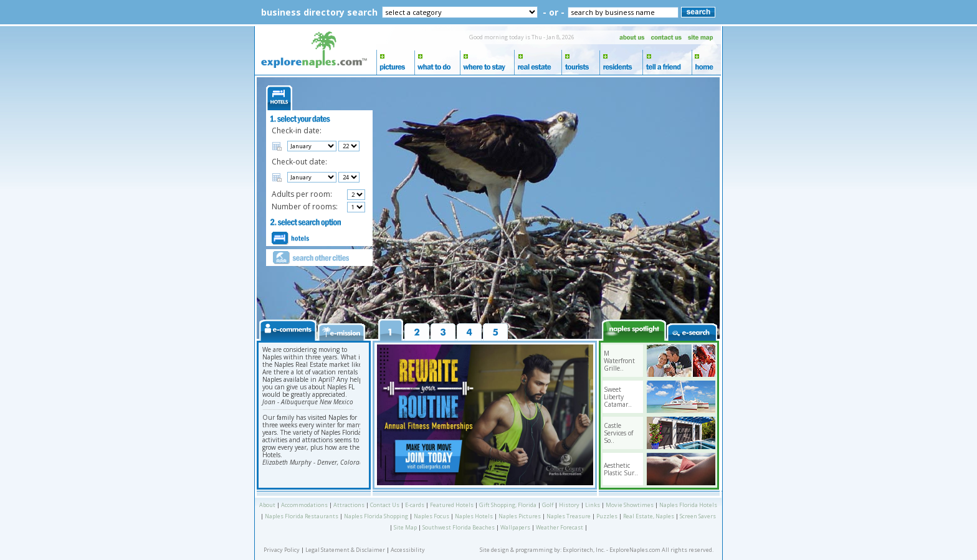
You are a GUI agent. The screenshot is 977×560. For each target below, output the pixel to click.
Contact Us (385, 505)
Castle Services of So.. (618, 433)
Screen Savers (698, 516)
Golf (548, 505)
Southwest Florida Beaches (459, 527)
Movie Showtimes (630, 505)
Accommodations (304, 505)
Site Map (405, 527)
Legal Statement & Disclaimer (345, 550)
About (267, 505)
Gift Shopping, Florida (508, 505)
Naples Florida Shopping (376, 516)
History (569, 505)
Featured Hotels (452, 505)
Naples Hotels (474, 516)
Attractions (349, 505)
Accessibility (408, 550)
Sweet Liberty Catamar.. (618, 397)
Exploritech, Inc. (584, 550)
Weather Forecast (560, 527)
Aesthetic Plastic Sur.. (621, 469)
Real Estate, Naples (649, 516)
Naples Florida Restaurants (302, 516)
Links (593, 505)
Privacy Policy (282, 550)
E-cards (415, 505)
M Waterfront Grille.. (619, 361)
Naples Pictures (520, 516)
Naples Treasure (569, 516)
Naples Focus (431, 516)
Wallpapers (515, 527)
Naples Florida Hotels (688, 505)
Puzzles (607, 516)
